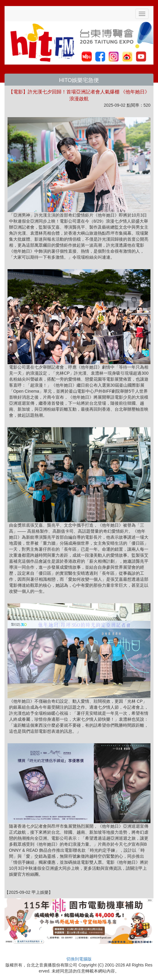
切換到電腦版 (79, 959)
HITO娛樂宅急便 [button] (79, 80)
